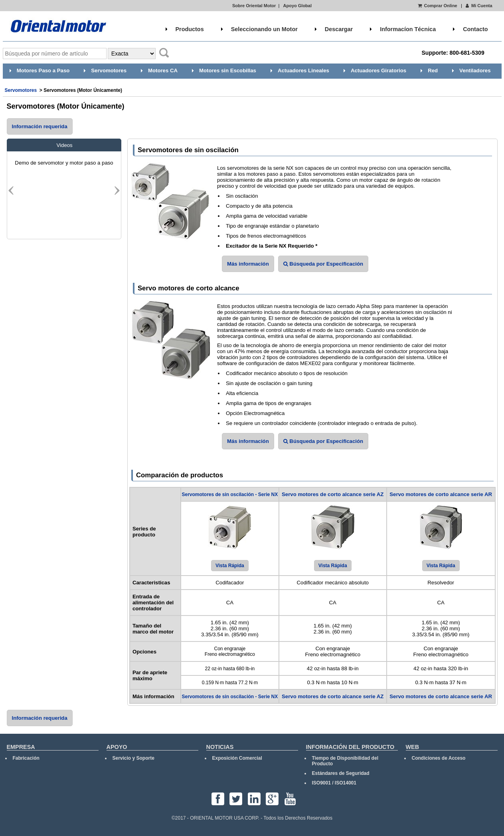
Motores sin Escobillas (228, 70)
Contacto (475, 29)
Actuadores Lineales (303, 70)
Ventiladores (475, 70)
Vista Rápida (230, 566)
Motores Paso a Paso (43, 70)
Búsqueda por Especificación (323, 264)
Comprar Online (438, 6)
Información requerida (40, 126)
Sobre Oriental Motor (254, 6)
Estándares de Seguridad (341, 773)
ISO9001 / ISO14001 (334, 783)
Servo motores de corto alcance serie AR (441, 494)
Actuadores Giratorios (378, 70)
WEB (413, 747)
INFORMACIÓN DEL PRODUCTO (350, 747)
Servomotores (109, 70)
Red (433, 70)
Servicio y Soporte (133, 758)
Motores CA (163, 70)
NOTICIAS (220, 747)
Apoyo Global (298, 6)
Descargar (339, 29)
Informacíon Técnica (408, 29)
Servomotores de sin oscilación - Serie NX (230, 494)
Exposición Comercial (237, 758)
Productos (190, 29)
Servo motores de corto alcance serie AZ (333, 494)
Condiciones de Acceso (439, 758)
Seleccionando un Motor (264, 29)
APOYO (117, 747)
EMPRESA (21, 747)
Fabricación (26, 758)
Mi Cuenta (478, 6)
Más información (248, 264)
